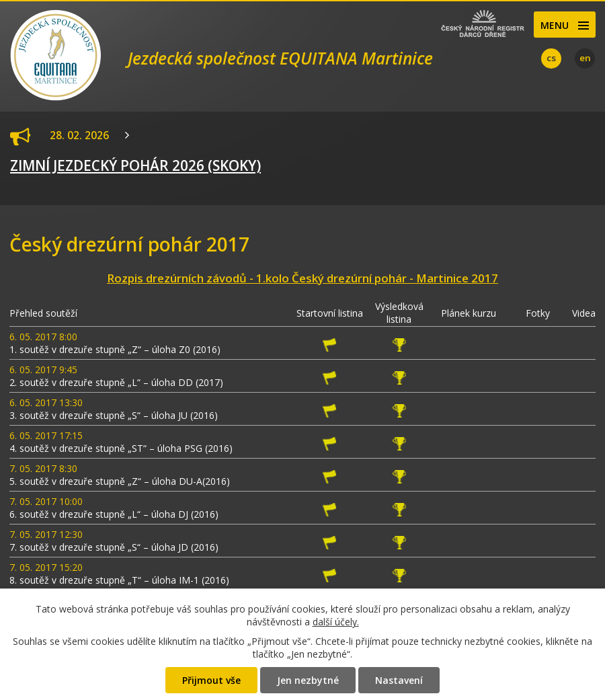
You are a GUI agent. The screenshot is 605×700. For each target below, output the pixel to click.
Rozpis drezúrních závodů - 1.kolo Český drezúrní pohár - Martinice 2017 (302, 278)
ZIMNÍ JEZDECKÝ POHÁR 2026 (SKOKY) (135, 165)
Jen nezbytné (308, 680)
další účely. (336, 622)
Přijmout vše (211, 680)
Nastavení (399, 680)
